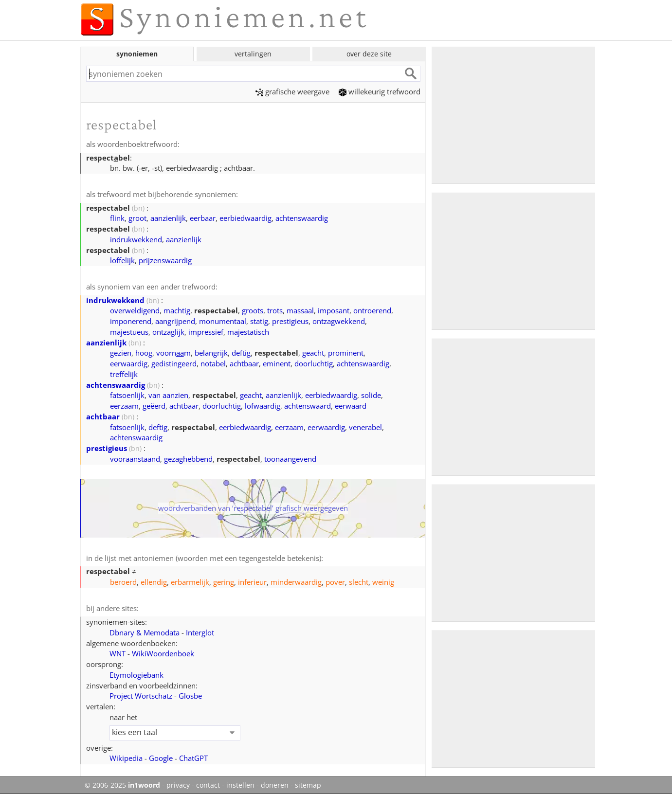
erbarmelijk (190, 582)
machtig (177, 310)
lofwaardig (263, 406)
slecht (359, 582)
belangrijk (211, 353)
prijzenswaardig (165, 260)
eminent (277, 363)
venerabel (365, 427)
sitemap (308, 785)
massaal (300, 310)
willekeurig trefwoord (380, 91)
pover (335, 582)
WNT (118, 653)
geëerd (154, 406)
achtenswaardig (302, 218)
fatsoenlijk (127, 395)
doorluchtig (314, 363)
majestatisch (248, 332)
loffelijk (122, 260)
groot (137, 218)
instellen (240, 785)
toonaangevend (290, 459)
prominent (346, 353)
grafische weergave (292, 91)
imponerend (131, 321)
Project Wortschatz (141, 696)
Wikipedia (126, 758)
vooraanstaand (135, 459)
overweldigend (135, 310)
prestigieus (290, 321)
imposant (334, 310)
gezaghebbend (188, 459)
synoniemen (137, 54)
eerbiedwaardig (245, 218)
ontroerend (372, 310)
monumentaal (223, 321)
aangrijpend (175, 321)
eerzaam (124, 406)
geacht (313, 353)
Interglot (200, 632)
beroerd (123, 582)
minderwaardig (296, 582)
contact (208, 785)
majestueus (129, 332)
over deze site (369, 54)
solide (371, 395)
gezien (121, 353)
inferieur (252, 582)
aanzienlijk (168, 218)
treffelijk (124, 374)
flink (117, 218)
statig (259, 321)
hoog (144, 353)
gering (224, 582)
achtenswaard (308, 406)
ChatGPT (193, 758)
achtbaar (244, 363)
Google (161, 758)
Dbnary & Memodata (145, 632)
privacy (178, 785)
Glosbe (190, 696)
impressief (206, 332)
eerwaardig (129, 363)
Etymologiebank (136, 675)
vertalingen (253, 54)
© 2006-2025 (122, 785)
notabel (213, 363)
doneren (275, 785)
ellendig (154, 582)
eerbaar (203, 218)
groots (253, 310)
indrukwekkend (136, 239)
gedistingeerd (174, 363)
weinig (383, 582)
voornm (173, 353)
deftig (241, 353)
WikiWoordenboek (163, 653)
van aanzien (168, 395)
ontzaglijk (168, 332)
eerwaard (351, 406)
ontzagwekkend (339, 321)
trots (275, 310)
